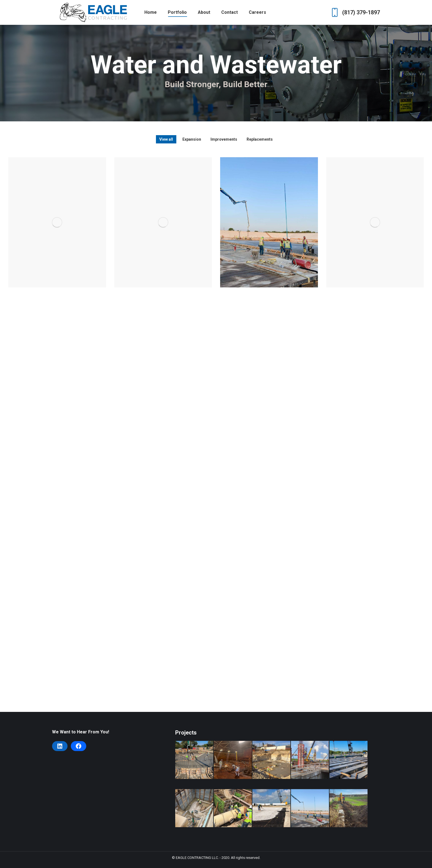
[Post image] (57, 222)
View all (166, 139)
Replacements (260, 139)
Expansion (192, 139)
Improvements (224, 139)
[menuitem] (151, 12)
